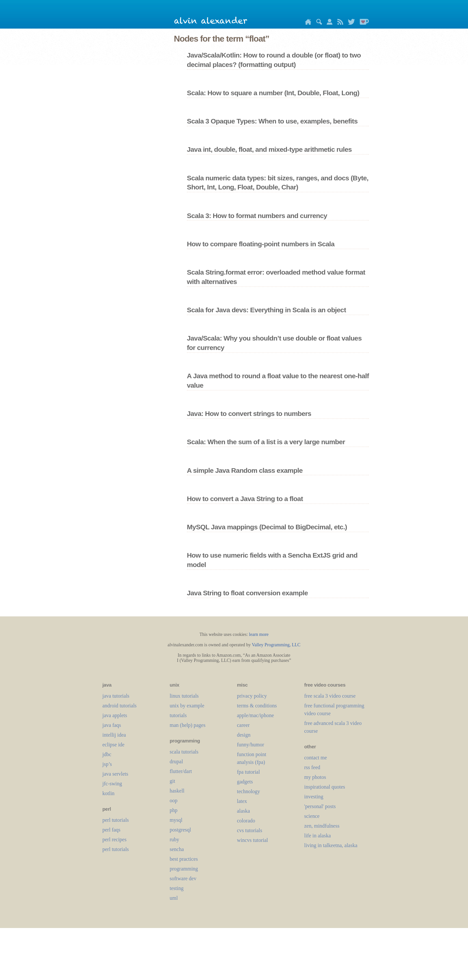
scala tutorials (184, 752)
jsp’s (107, 764)
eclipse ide (113, 745)
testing (177, 888)
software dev (183, 878)
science (312, 816)
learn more (259, 634)
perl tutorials (116, 820)
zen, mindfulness (322, 826)
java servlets (115, 774)
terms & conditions (257, 706)
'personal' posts (320, 806)
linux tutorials (184, 696)
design (244, 735)
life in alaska (318, 836)
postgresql (180, 830)
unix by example (187, 706)
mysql (176, 820)
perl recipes (114, 839)
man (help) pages (188, 725)
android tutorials (119, 706)
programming (184, 869)
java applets (115, 715)
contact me (316, 758)
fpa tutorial (248, 772)
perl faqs (111, 830)
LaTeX (242, 801)
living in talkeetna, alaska (331, 845)
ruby (174, 839)
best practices (184, 859)
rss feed (312, 767)
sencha (177, 849)
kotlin (108, 793)
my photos (315, 777)
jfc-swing (112, 784)
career (243, 725)
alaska (243, 811)
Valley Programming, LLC (276, 645)
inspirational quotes (325, 787)
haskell (177, 791)
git (172, 781)
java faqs (112, 725)
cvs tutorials (250, 830)
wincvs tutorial (253, 840)
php (174, 810)
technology (248, 791)
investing (314, 797)
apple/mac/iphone (255, 715)
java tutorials (116, 696)
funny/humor (251, 745)
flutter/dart (181, 771)
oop (174, 800)
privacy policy (252, 696)
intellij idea (114, 735)
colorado (246, 821)
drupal (176, 761)
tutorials (178, 715)
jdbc (107, 754)
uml (174, 898)
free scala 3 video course (330, 696)
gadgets (245, 782)
